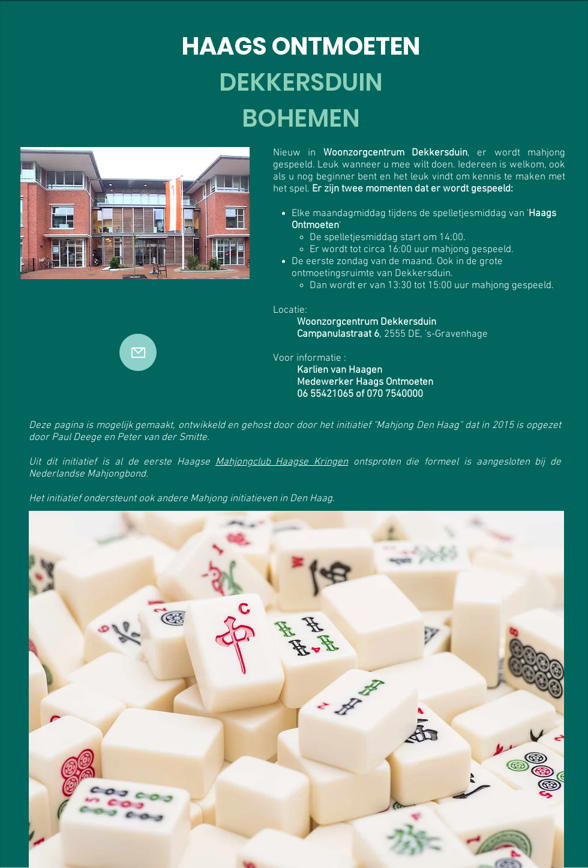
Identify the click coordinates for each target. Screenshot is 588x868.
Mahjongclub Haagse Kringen (282, 462)
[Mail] (138, 352)
